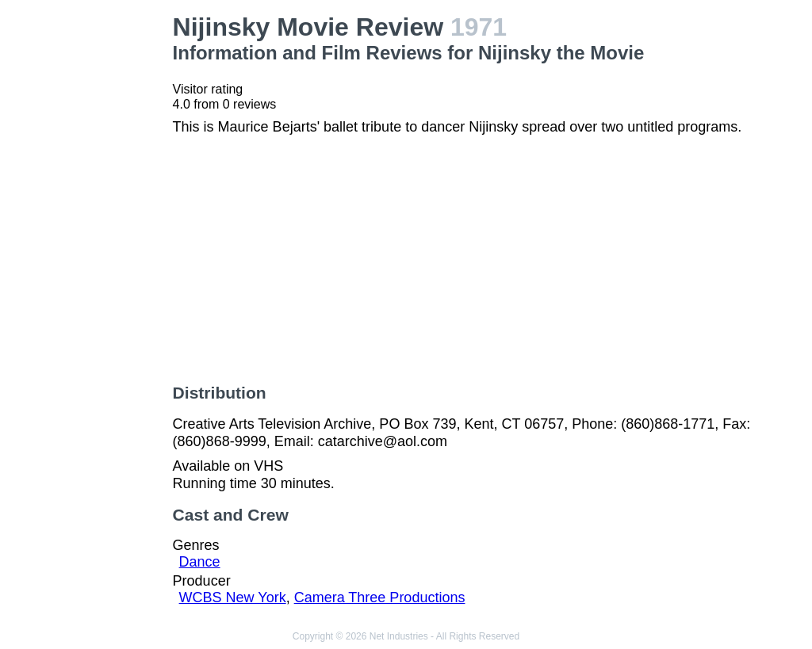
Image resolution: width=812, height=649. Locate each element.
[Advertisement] (90, 250)
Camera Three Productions (380, 597)
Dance (200, 562)
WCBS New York (233, 597)
